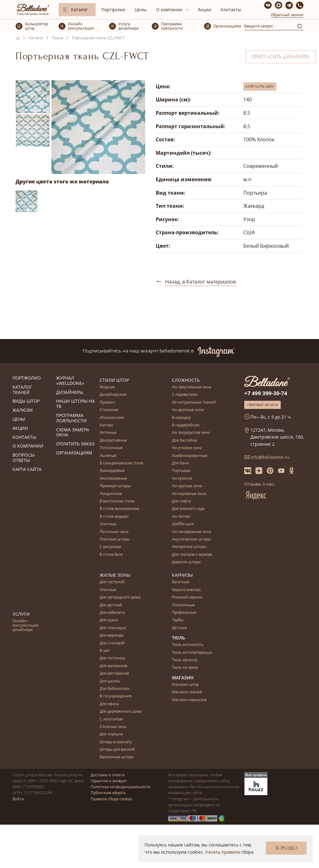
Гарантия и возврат (109, 781)
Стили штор (114, 380)
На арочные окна (188, 410)
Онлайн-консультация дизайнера (25, 626)
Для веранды (112, 635)
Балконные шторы (117, 757)
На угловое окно (187, 448)
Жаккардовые (112, 471)
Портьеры (181, 471)
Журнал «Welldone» (70, 381)
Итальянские (112, 418)
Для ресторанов (114, 674)
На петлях (181, 517)
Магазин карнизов (189, 700)
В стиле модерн (114, 517)
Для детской (111, 605)
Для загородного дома (120, 597)
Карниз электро (186, 590)
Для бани (181, 463)
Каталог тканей (22, 390)
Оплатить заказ (75, 444)
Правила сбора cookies (112, 799)
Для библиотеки (115, 689)
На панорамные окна (192, 532)
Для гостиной (112, 582)
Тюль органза (185, 660)
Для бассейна (185, 441)
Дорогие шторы (186, 562)
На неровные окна (189, 494)
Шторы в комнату (116, 742)
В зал (105, 651)
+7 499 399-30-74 (266, 393)
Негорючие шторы (189, 547)
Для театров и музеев (192, 555)
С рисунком (110, 547)
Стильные (109, 410)
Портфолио (113, 10)
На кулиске (182, 479)
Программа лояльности (71, 418)
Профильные (184, 613)
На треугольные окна (192, 387)
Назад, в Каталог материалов (200, 282)
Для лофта (181, 501)
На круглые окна (187, 486)
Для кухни (109, 620)
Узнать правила (223, 852)
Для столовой (112, 643)
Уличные (108, 590)
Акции (205, 10)
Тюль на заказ (185, 668)
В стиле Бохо (111, 555)
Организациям (74, 453)
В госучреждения (116, 696)
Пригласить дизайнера (281, 57)
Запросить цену (260, 86)
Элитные (108, 524)
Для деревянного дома (121, 712)
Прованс (108, 402)
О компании (169, 10)
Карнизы (182, 575)
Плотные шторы (115, 539)
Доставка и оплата (108, 775)
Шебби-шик (183, 524)
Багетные (181, 582)
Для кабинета (112, 613)
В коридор (181, 418)
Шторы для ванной (117, 750)
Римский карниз (187, 597)
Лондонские (111, 494)
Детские (179, 628)
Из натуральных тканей (194, 402)
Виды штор (26, 401)
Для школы (110, 681)
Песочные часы (114, 532)
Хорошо (286, 848)
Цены (140, 10)
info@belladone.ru (270, 457)
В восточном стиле (117, 501)
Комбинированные (190, 456)
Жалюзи (23, 410)
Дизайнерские (113, 395)
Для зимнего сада (188, 509)
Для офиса (109, 704)
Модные (107, 387)
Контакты (231, 10)
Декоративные (113, 441)
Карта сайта (27, 470)
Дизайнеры (70, 393)
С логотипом (111, 719)
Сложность (186, 380)
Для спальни (111, 734)
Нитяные (108, 433)
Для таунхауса (113, 628)
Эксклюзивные (113, 479)
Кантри (106, 425)
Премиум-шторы (115, 486)
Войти (18, 799)
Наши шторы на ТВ (75, 404)
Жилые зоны (115, 575)
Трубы (178, 620)
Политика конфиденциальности (121, 787)
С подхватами (185, 395)
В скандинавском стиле (121, 463)
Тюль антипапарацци (192, 653)
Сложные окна (113, 727)
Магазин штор (185, 685)
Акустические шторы (191, 539)
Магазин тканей (187, 692)
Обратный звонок (287, 15)
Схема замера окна (73, 433)
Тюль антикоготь (188, 645)
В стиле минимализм (119, 509)
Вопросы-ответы (24, 458)
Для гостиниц (112, 658)
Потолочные (111, 448)
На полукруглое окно (191, 433)
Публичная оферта (108, 793)
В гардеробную (186, 425)
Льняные (108, 456)
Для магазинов (114, 666)
